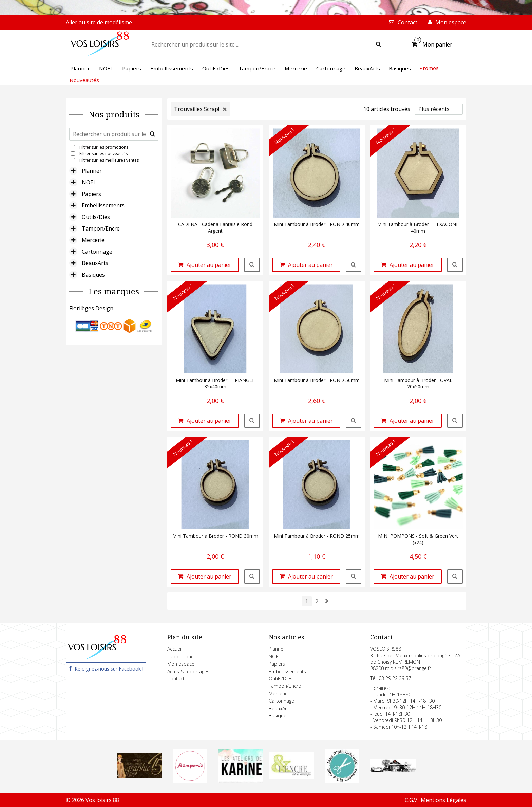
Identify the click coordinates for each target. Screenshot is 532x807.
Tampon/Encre (101, 228)
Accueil (175, 649)
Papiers (91, 194)
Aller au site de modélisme (99, 22)
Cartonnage (97, 252)
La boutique (180, 656)
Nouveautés (84, 80)
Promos (429, 68)
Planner (92, 171)
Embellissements (103, 205)
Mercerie (93, 240)
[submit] (378, 44)
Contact (176, 678)
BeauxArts (95, 263)
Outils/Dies (96, 217)
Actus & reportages (188, 671)
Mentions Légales (443, 800)
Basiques (93, 275)
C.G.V (411, 800)
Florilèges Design (91, 308)
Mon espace (181, 664)
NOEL (89, 182)
